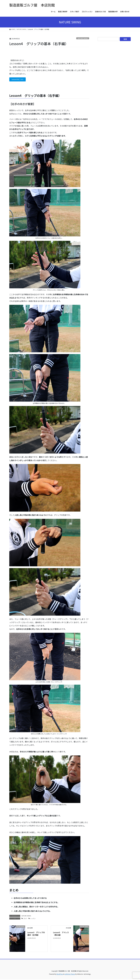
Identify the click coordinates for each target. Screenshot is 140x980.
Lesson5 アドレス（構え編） (61, 934)
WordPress (60, 975)
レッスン (33, 919)
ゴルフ (25, 919)
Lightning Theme (70, 975)
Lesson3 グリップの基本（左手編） (36, 934)
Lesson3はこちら (19, 80)
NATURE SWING (83, 38)
